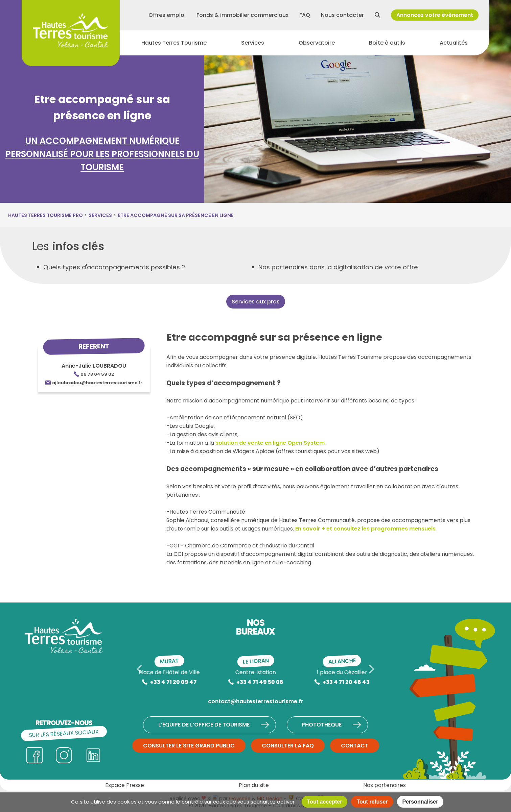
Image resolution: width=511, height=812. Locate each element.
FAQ (305, 16)
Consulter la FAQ (288, 746)
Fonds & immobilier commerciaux (242, 16)
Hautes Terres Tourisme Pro (45, 215)
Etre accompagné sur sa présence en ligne (176, 215)
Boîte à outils (387, 46)
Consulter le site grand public (189, 746)
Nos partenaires (385, 785)
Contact (355, 746)
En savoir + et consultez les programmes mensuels (365, 529)
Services (253, 46)
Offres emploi (167, 16)
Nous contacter (342, 16)
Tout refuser (372, 802)
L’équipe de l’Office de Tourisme (214, 725)
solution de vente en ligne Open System (270, 443)
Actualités (454, 46)
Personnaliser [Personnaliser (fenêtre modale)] (420, 802)
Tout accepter (325, 802)
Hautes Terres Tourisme (174, 46)
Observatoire (317, 46)
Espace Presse (125, 785)
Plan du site (254, 785)
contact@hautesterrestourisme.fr (256, 701)
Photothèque (334, 725)
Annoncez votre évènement (435, 16)
